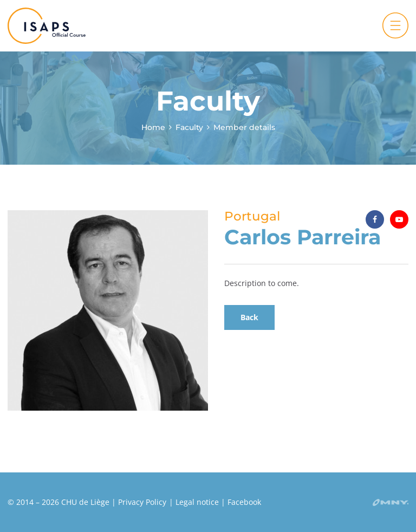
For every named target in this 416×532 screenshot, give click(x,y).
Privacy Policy (142, 502)
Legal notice (197, 502)
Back (249, 317)
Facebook (244, 502)
